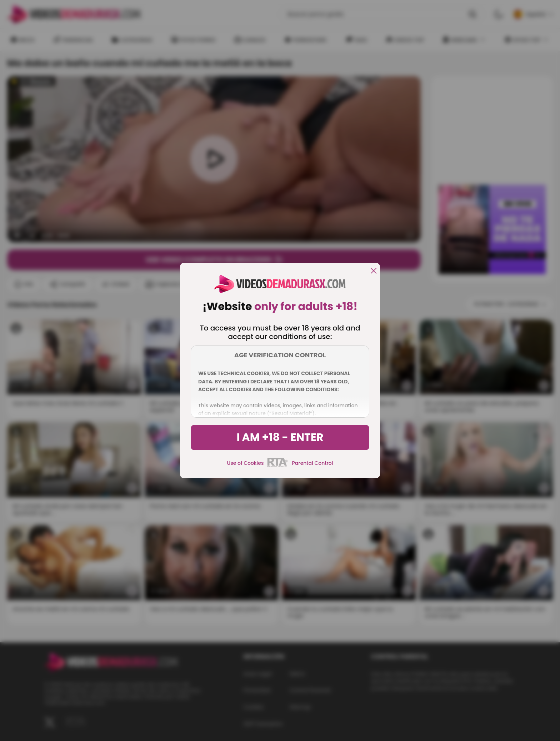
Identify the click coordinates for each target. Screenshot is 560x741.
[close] (374, 271)
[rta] (278, 466)
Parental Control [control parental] (312, 463)
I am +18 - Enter (280, 437)
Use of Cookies (246, 463)
